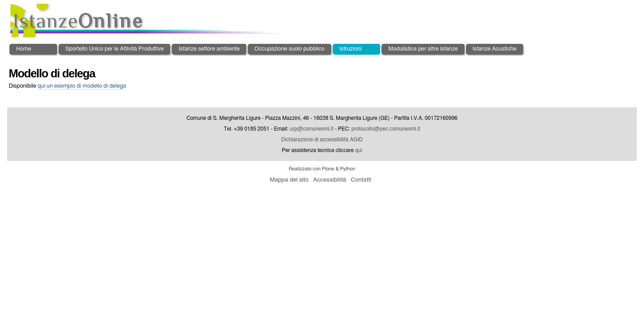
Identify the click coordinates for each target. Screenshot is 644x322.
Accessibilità (330, 180)
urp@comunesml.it (312, 129)
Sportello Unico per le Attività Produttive (114, 49)
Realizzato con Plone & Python (322, 169)
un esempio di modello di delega (82, 86)
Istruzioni (351, 49)
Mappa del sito (289, 180)
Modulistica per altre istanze (423, 49)
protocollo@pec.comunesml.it (386, 129)
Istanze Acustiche (495, 49)
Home (23, 49)
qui (359, 150)
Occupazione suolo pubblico (290, 49)
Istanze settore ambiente (209, 49)
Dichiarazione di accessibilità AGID (322, 140)
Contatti (361, 180)
